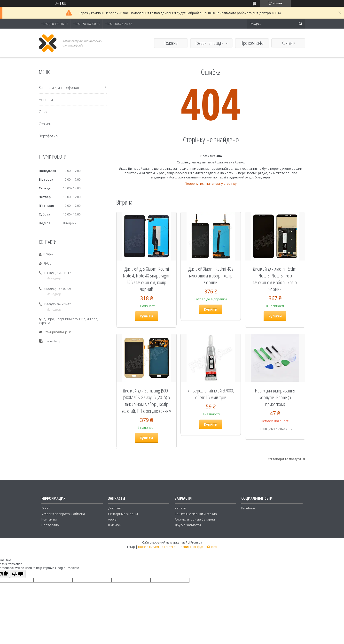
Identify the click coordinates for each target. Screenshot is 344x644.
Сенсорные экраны (123, 514)
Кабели (180, 508)
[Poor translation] (18, 574)
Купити (146, 316)
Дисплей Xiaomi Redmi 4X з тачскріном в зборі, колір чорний (211, 276)
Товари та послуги (209, 43)
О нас (43, 112)
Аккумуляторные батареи (195, 519)
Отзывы (45, 124)
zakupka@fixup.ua (58, 332)
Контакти (288, 43)
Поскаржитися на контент (157, 547)
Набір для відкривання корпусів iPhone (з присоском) (275, 397)
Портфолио (48, 136)
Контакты (49, 519)
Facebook (248, 508)
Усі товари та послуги (284, 459)
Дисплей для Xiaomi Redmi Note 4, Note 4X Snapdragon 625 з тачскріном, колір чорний (147, 279)
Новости (46, 100)
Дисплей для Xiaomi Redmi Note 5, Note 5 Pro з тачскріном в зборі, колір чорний (275, 279)
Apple (112, 519)
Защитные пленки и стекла (196, 514)
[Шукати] (300, 24)
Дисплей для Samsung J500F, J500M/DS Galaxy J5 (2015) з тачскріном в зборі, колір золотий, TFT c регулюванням (146, 401)
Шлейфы (115, 525)
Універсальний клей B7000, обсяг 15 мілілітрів (211, 394)
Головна (171, 43)
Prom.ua (196, 542)
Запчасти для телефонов (59, 88)
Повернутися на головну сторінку (211, 184)
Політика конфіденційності (198, 547)
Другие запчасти (188, 525)
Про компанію (252, 43)
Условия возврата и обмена (63, 514)
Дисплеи (115, 508)
